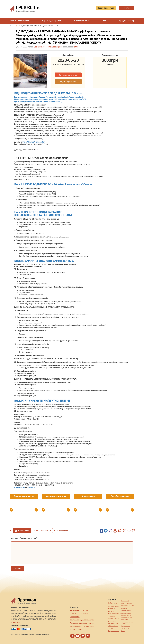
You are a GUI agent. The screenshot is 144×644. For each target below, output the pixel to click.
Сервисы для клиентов (19, 21)
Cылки (123, 631)
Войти (127, 8)
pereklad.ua (124, 608)
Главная (13, 26)
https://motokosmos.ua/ (115, 614)
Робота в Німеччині (126, 603)
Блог (104, 21)
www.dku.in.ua (19, 487)
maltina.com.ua (125, 628)
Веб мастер (111, 611)
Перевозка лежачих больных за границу (126, 616)
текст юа (111, 628)
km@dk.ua (32, 487)
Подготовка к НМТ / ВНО (128, 606)
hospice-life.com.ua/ (126, 611)
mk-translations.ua (113, 626)
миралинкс (111, 609)
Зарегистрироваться (105, 8)
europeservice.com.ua (114, 624)
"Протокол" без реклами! (80, 614)
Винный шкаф (125, 601)
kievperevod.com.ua (113, 631)
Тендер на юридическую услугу (82, 620)
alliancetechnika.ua (113, 606)
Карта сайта (75, 617)
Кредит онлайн (76, 629)
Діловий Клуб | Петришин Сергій (48, 47)
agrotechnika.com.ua (114, 619)
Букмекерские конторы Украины (127, 623)
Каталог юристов (82, 21)
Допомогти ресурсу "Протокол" (82, 626)
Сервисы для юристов (52, 21)
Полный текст (15, 622)
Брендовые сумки (126, 626)
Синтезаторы (112, 616)
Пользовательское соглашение (82, 623)
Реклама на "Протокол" (79, 610)
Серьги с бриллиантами (112, 603)
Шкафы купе (124, 620)
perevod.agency (112, 621)
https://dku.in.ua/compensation (34, 142)
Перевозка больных (126, 613)
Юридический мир (127, 21)
